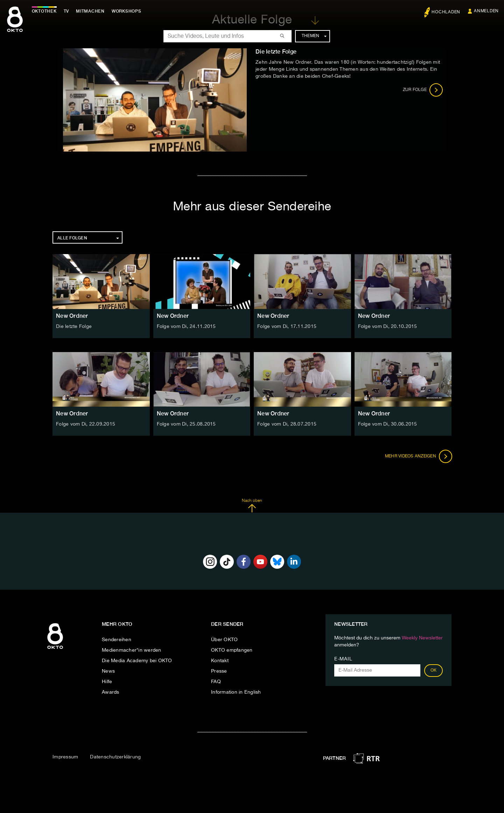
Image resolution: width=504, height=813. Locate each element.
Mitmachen (92, 11)
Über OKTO (224, 640)
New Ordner (72, 316)
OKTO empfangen (232, 650)
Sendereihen (117, 640)
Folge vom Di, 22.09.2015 (86, 424)
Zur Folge (423, 90)
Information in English (236, 692)
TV (68, 11)
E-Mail (343, 659)
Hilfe (107, 682)
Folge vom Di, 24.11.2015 (186, 327)
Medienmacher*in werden (132, 650)
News (108, 671)
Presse (219, 671)
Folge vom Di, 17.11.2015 (287, 327)
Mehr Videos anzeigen (418, 456)
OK (434, 671)
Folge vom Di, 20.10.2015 (388, 327)
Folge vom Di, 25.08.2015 (186, 424)
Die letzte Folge (74, 327)
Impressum (65, 757)
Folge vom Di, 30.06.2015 (388, 424)
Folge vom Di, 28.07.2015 (287, 424)
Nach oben (252, 506)
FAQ (216, 682)
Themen (314, 36)
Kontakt (220, 661)
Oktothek (46, 11)
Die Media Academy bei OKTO (137, 661)
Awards (111, 692)
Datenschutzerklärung (115, 757)
